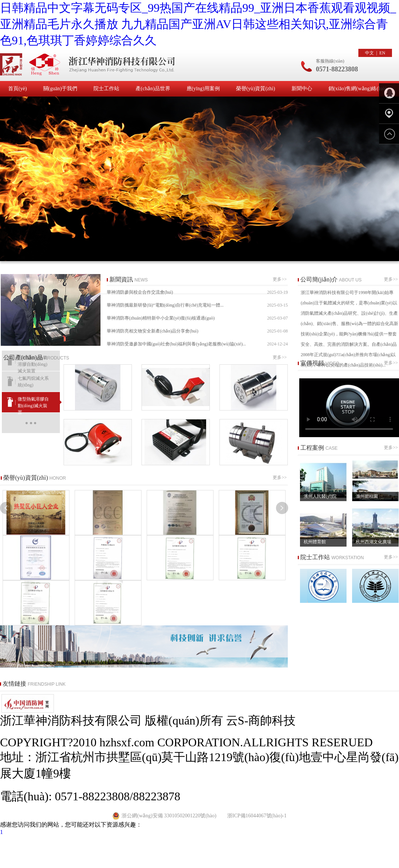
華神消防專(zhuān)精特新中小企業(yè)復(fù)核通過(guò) (197, 318)
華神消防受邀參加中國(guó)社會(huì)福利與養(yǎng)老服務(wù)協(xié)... (197, 344)
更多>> (280, 279)
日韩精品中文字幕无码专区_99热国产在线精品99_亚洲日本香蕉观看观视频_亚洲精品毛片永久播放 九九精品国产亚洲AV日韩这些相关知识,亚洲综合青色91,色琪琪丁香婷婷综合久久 (198, 24)
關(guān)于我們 (60, 89)
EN (382, 53)
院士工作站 (106, 89)
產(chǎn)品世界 (153, 89)
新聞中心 (302, 89)
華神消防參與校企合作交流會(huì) (197, 292)
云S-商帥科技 (261, 720)
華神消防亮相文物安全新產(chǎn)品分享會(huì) (197, 331)
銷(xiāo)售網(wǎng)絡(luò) (358, 89)
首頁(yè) (18, 89)
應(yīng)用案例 (203, 89)
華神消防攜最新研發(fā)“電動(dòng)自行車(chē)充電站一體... (197, 305)
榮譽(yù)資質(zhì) (256, 89)
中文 (369, 53)
